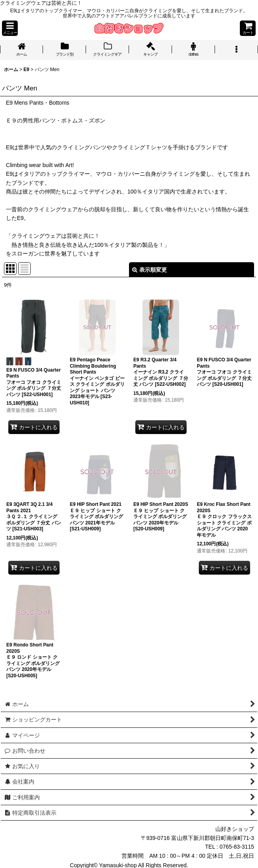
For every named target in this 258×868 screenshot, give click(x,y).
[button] (10, 28)
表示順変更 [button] (150, 270)
